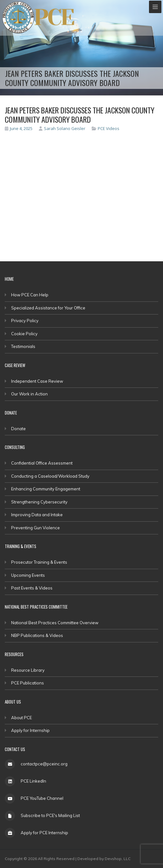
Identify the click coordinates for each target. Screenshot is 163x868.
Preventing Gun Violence (35, 528)
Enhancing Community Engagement (46, 489)
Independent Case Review (37, 381)
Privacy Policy (25, 321)
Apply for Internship (30, 730)
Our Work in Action (29, 394)
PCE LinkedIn (33, 781)
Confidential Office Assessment (42, 463)
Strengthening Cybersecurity (39, 502)
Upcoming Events (28, 575)
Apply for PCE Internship (44, 833)
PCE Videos (109, 128)
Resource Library (28, 670)
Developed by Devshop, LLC (104, 859)
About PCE (21, 718)
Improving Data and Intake (37, 515)
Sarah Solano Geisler (62, 128)
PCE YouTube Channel (42, 798)
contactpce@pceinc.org (44, 764)
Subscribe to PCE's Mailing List (50, 815)
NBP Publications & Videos (37, 635)
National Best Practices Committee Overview (55, 623)
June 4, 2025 (19, 128)
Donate (18, 429)
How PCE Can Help (30, 295)
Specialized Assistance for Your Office (48, 308)
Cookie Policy (24, 334)
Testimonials (23, 346)
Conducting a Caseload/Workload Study (50, 476)
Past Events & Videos (32, 588)
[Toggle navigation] (155, 7)
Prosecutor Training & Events (39, 562)
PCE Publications (28, 683)
